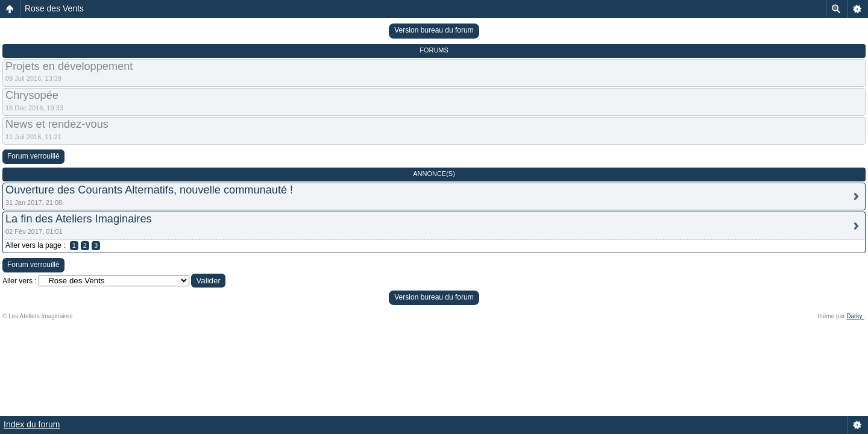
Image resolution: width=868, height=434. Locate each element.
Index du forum (32, 424)
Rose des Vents (54, 8)
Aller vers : (20, 281)
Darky (855, 316)
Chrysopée (32, 95)
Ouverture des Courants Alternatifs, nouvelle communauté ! (149, 190)
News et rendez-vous (57, 124)
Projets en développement (69, 66)
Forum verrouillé (33, 156)
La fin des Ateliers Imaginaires (79, 219)
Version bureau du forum (434, 30)
